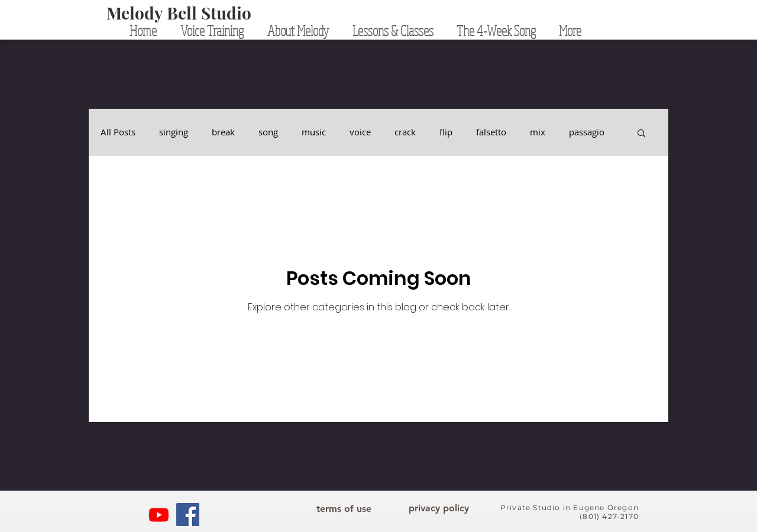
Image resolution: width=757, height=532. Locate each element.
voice (360, 132)
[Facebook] (188, 515)
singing (174, 132)
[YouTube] (159, 515)
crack (405, 132)
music (314, 132)
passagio (587, 132)
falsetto (491, 132)
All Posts (118, 132)
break (223, 132)
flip (446, 132)
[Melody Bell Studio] (179, 13)
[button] (641, 134)
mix (538, 132)
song (268, 132)
